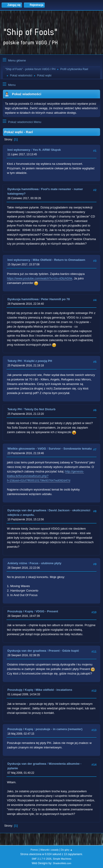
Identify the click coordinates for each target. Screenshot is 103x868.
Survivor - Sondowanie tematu (70, 449)
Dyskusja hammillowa (23, 189)
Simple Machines (62, 859)
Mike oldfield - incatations (54, 690)
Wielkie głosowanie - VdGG (27, 449)
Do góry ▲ (67, 850)
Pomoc (34, 850)
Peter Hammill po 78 (55, 299)
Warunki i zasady (49, 850)
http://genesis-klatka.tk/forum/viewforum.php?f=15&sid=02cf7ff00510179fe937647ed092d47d (45, 476)
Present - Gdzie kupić (64, 651)
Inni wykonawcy (19, 150)
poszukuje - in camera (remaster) (59, 729)
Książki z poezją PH (38, 361)
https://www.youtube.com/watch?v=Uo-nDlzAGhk (40, 278)
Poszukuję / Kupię (20, 611)
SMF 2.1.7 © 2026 (42, 859)
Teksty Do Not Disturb (40, 409)
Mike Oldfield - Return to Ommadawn (59, 260)
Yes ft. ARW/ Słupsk (47, 150)
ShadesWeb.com (62, 863)
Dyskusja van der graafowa (27, 510)
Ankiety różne (17, 563)
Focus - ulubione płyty (46, 563)
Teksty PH (15, 361)
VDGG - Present (47, 611)
